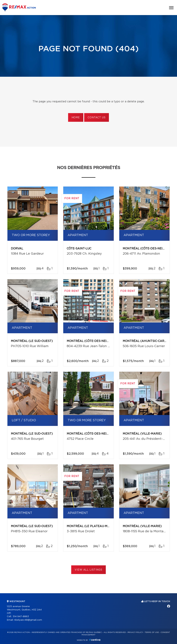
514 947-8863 (21, 617)
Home (76, 118)
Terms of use (152, 632)
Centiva (95, 640)
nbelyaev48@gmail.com (28, 620)
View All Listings (88, 570)
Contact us (97, 118)
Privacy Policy (135, 632)
